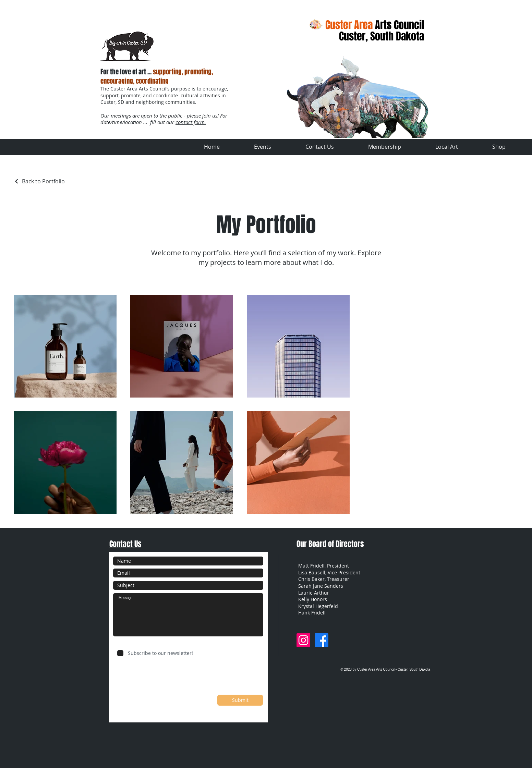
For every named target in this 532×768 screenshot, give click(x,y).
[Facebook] (322, 640)
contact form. (191, 122)
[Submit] (240, 700)
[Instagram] (303, 640)
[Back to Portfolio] (39, 181)
